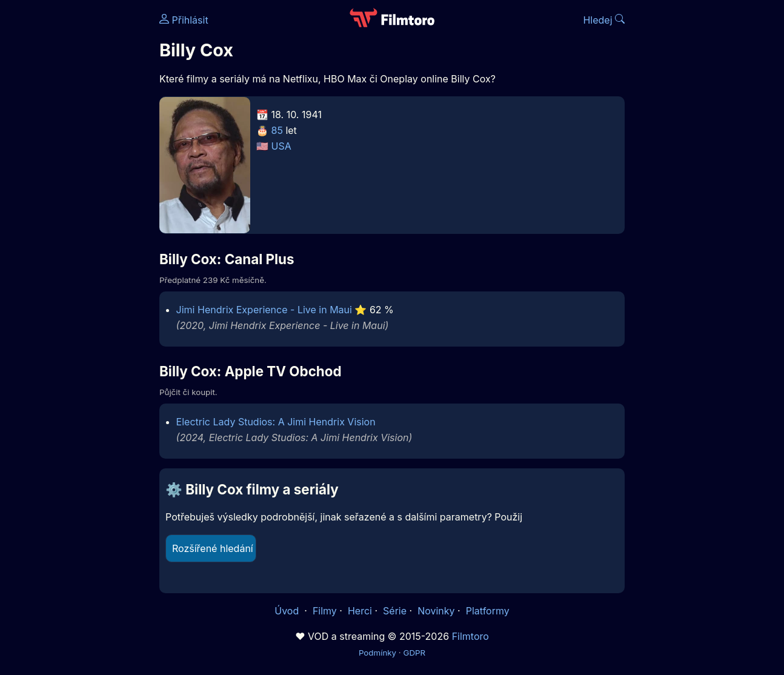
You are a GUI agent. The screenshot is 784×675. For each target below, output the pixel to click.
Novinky (436, 611)
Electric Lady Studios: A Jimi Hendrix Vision (276, 422)
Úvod (288, 611)
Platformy (488, 611)
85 (277, 130)
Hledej (604, 20)
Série (395, 611)
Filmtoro (470, 636)
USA (281, 146)
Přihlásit (184, 20)
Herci (360, 611)
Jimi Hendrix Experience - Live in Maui (264, 310)
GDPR (414, 653)
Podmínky (377, 653)
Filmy (325, 611)
